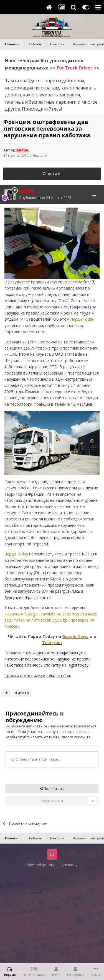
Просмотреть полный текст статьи (38, 675)
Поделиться (52, 789)
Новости (40, 155)
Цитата (22, 693)
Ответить (52, 174)
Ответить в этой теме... (35, 759)
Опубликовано (45, 198)
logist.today (78, 665)
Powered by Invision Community (52, 865)
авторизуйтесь (75, 732)
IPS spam (33, 892)
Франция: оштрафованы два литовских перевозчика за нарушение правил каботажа (47, 659)
